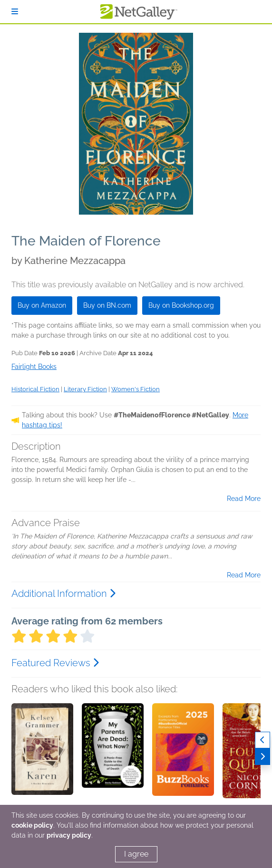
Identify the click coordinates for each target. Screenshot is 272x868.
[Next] (262, 757)
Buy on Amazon (42, 305)
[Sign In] (15, 12)
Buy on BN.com (107, 305)
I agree (136, 854)
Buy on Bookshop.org (181, 305)
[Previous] (262, 740)
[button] (42, 753)
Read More (244, 499)
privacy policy (69, 835)
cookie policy (32, 825)
